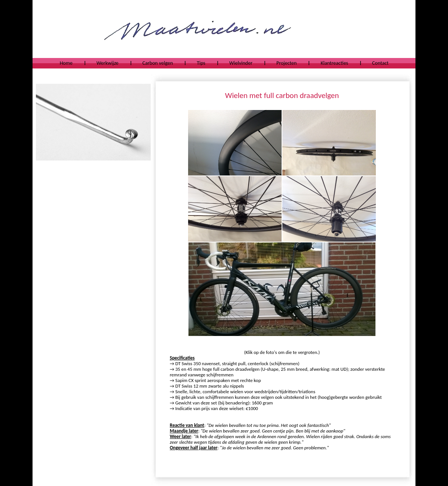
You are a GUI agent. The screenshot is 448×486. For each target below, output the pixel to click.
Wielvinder (241, 63)
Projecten (286, 63)
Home (66, 63)
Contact (380, 63)
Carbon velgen (158, 63)
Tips (201, 63)
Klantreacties (334, 63)
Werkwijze (108, 63)
